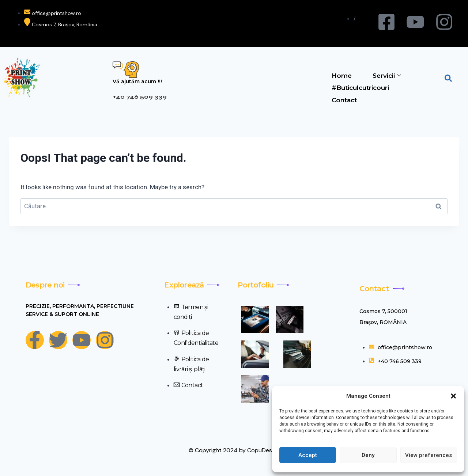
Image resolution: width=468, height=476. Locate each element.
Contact (344, 99)
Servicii (387, 75)
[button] (453, 396)
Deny (368, 455)
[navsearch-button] (448, 77)
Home (341, 75)
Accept (308, 455)
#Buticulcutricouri (360, 87)
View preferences (429, 455)
